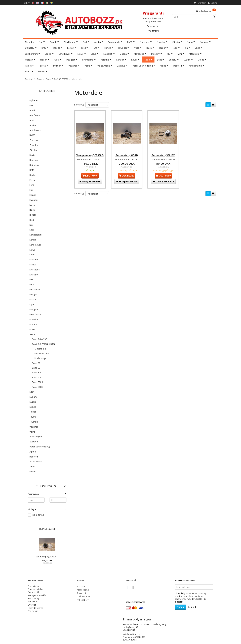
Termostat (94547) (127, 153)
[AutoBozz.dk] (80, 22)
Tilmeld (180, 607)
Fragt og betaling (36, 589)
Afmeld (192, 607)
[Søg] (214, 17)
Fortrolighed (34, 586)
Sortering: (79, 105)
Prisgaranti (153, 31)
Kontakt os (33, 602)
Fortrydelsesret (35, 608)
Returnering (33, 598)
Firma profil (33, 592)
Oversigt (32, 605)
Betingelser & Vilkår (37, 595)
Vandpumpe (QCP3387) (47, 557)
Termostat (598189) (163, 153)
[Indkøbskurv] (206, 11)
